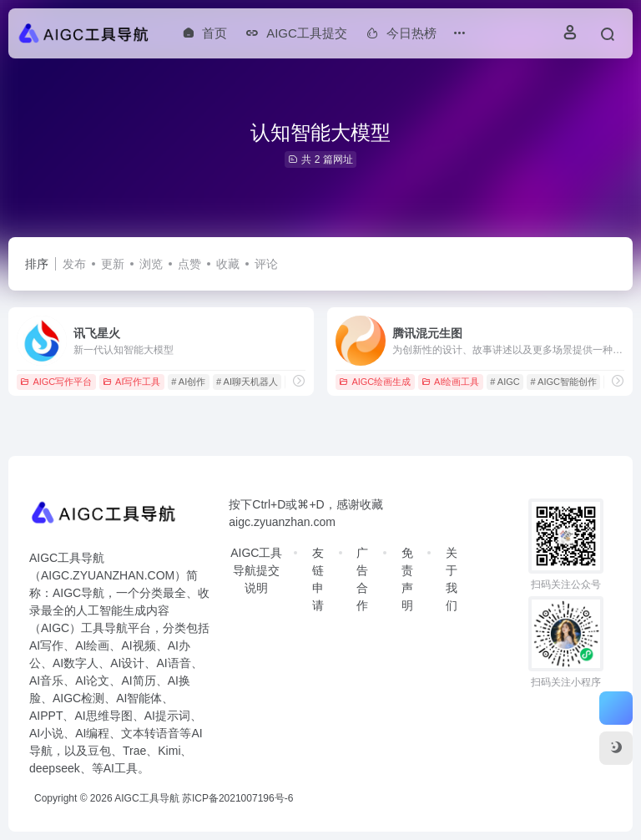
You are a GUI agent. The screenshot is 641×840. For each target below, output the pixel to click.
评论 (266, 264)
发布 (74, 264)
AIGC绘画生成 (375, 382)
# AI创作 (188, 382)
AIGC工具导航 (146, 798)
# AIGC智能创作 (564, 382)
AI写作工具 (131, 382)
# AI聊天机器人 (247, 382)
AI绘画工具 (450, 382)
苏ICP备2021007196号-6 (237, 798)
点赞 (189, 264)
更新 (113, 264)
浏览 (151, 264)
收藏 (228, 264)
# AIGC (505, 382)
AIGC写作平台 (56, 382)
